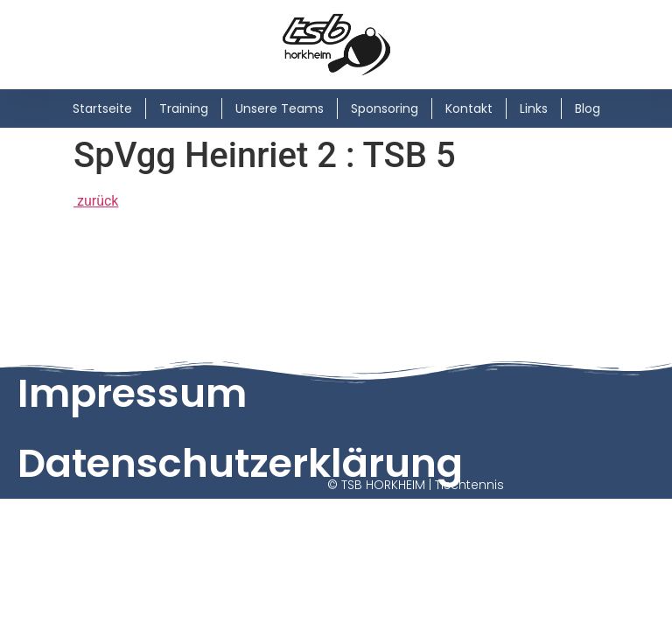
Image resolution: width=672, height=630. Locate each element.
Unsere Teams (280, 108)
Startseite (102, 108)
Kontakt (469, 108)
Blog (588, 108)
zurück (96, 201)
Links (534, 108)
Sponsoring (385, 108)
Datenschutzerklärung (240, 463)
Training (184, 108)
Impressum (132, 393)
